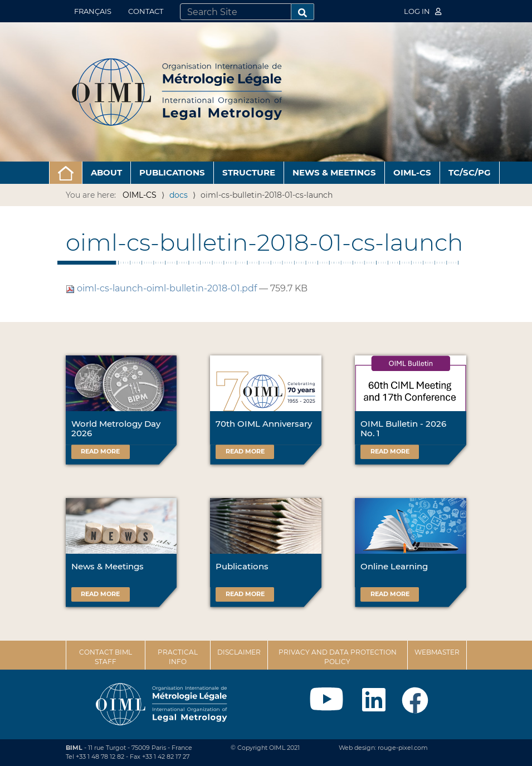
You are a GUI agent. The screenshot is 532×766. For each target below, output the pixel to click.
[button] (66, 173)
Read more (100, 451)
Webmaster (437, 652)
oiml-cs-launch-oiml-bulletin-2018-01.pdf (162, 288)
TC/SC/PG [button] (470, 172)
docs (179, 195)
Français (93, 11)
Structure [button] (249, 172)
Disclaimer (239, 652)
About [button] (106, 172)
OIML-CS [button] (412, 172)
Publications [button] (172, 172)
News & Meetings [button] (334, 172)
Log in (423, 11)
